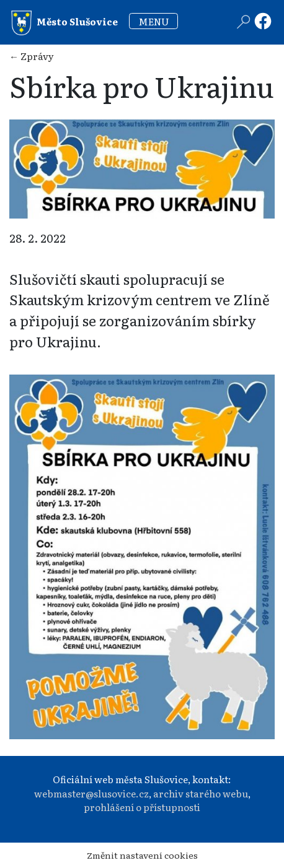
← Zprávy (32, 56)
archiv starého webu (201, 793)
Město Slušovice (64, 23)
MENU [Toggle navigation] (154, 21)
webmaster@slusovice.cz (91, 793)
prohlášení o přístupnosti (142, 807)
